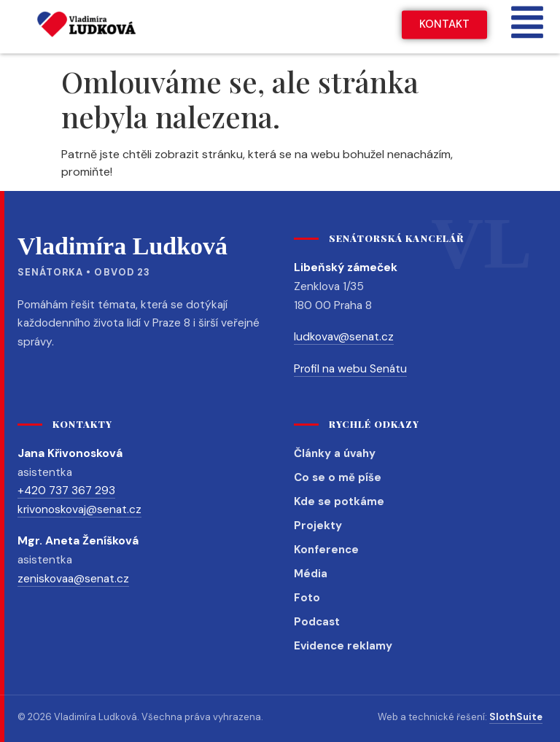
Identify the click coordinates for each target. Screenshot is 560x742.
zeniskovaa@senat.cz (73, 579)
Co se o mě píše (338, 477)
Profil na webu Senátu (350, 369)
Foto (307, 598)
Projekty (318, 526)
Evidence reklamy (343, 646)
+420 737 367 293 (66, 491)
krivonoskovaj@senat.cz (79, 509)
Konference (326, 550)
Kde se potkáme (339, 501)
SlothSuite (516, 717)
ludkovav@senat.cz (344, 337)
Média (311, 574)
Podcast (317, 622)
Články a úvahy (335, 453)
